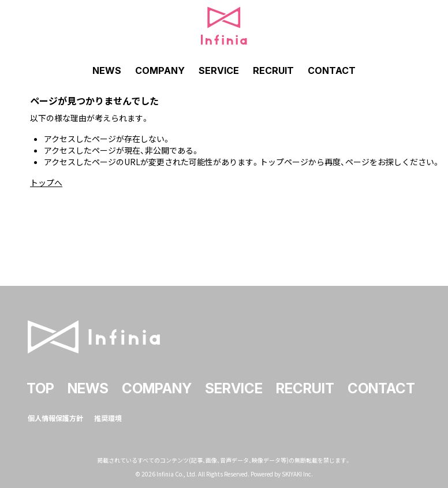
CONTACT (332, 70)
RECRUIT (273, 70)
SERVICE (219, 70)
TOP (40, 387)
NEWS (107, 70)
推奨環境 (108, 416)
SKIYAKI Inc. (297, 472)
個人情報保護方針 (55, 416)
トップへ (46, 182)
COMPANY (160, 70)
